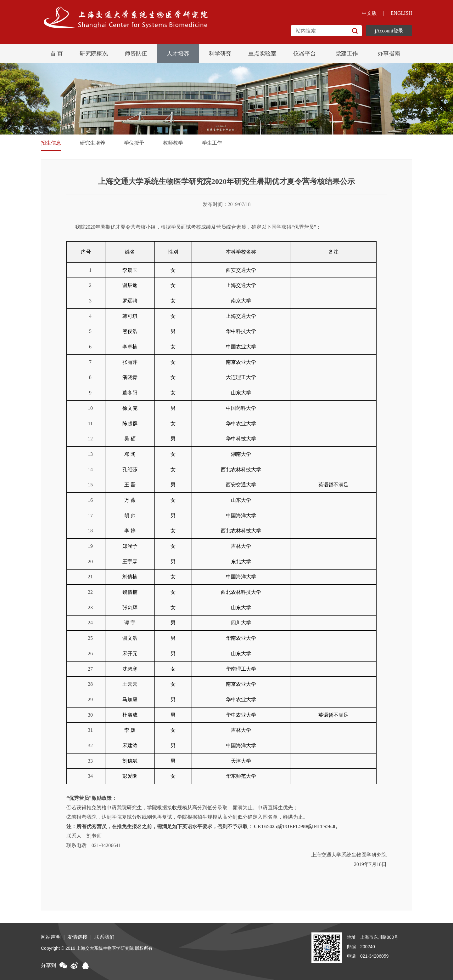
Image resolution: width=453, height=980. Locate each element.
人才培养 (178, 54)
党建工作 (347, 54)
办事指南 (389, 54)
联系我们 (106, 937)
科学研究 (220, 54)
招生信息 (51, 143)
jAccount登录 (389, 31)
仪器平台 (305, 54)
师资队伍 (136, 54)
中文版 (369, 13)
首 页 (57, 54)
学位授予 (134, 143)
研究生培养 (92, 143)
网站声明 (51, 937)
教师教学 (173, 143)
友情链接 (79, 937)
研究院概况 (94, 54)
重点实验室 (262, 54)
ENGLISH (401, 13)
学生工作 (212, 143)
